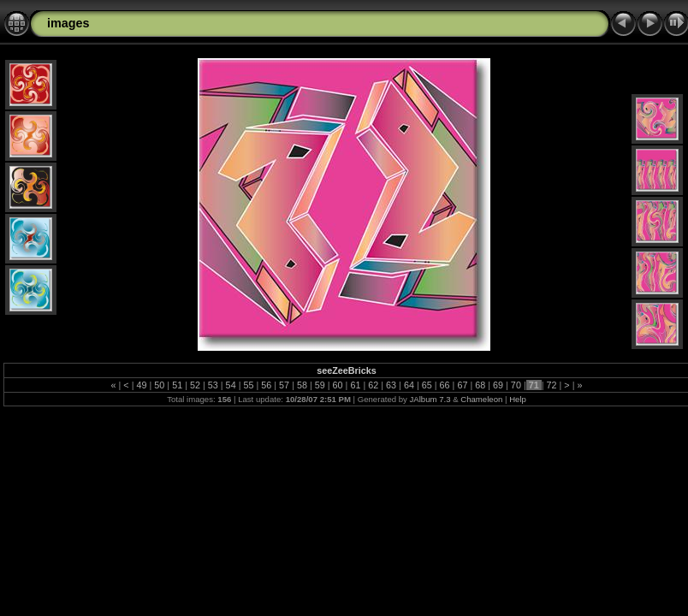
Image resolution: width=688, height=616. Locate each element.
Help (518, 399)
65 (427, 385)
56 (266, 385)
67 (462, 385)
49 (141, 385)
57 (284, 385)
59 (320, 385)
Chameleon (481, 399)
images (68, 23)
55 (248, 385)
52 (195, 385)
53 (213, 385)
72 (552, 385)
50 (159, 385)
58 (302, 385)
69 (498, 385)
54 (231, 385)
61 (355, 385)
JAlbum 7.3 (430, 399)
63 (391, 385)
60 (338, 385)
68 (480, 385)
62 (373, 385)
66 (445, 385)
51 (177, 385)
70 (516, 385)
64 (409, 385)
